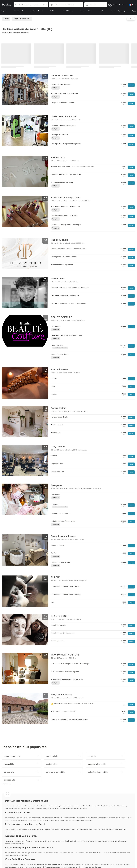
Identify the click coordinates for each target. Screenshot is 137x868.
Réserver (131, 85)
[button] (31, 5)
